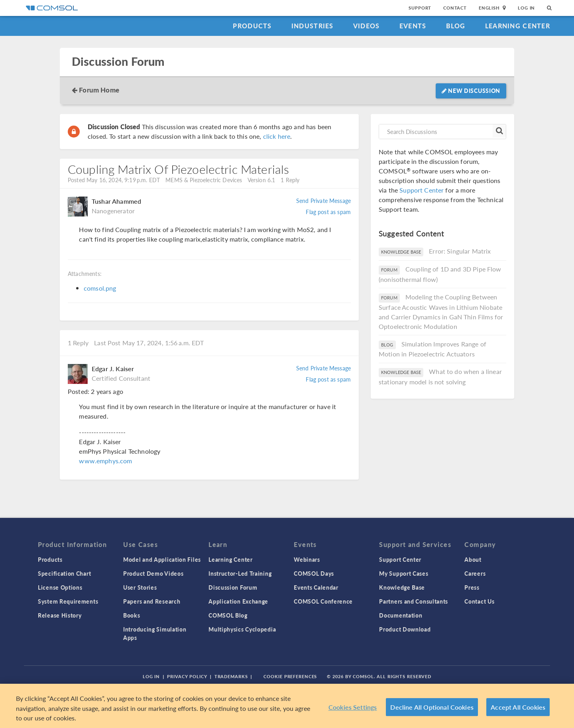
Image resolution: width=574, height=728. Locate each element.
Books (132, 615)
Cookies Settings (353, 707)
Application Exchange (238, 601)
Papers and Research (152, 601)
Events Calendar (316, 587)
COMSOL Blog (228, 615)
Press (472, 587)
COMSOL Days (314, 573)
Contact (455, 8)
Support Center (422, 190)
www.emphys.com (105, 461)
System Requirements (68, 601)
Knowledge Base (402, 587)
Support (420, 8)
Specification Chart (64, 573)
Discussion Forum (118, 62)
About (473, 559)
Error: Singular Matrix (460, 251)
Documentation (401, 615)
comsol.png (100, 288)
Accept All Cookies (518, 707)
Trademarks (231, 676)
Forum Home (99, 90)
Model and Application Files (162, 559)
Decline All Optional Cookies (432, 707)
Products (252, 26)
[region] (287, 706)
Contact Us (479, 601)
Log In (526, 8)
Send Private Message (323, 201)
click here (277, 136)
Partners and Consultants (414, 601)
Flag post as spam (328, 212)
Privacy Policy (187, 676)
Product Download (405, 629)
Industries (313, 26)
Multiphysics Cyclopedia (242, 629)
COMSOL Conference (323, 601)
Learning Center (518, 26)
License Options (60, 587)
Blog (456, 26)
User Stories (140, 587)
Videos (367, 26)
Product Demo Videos (153, 573)
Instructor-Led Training (240, 573)
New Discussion (471, 91)
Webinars (307, 559)
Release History (60, 615)
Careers (475, 573)
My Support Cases (404, 573)
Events (413, 26)
